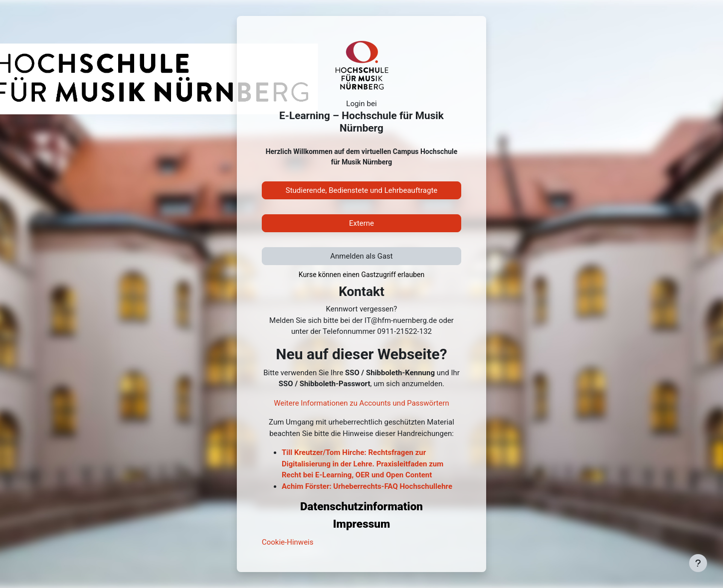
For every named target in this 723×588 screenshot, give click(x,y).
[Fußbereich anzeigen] (698, 563)
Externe (361, 223)
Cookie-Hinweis (287, 542)
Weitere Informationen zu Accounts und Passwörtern (361, 403)
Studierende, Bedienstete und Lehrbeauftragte (362, 190)
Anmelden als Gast (361, 256)
